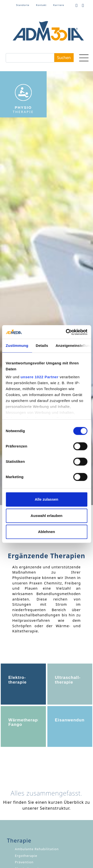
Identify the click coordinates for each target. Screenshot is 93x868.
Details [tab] (42, 345)
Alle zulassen (46, 499)
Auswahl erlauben (46, 516)
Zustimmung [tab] (17, 345)
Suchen (64, 58)
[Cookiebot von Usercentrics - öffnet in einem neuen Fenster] (66, 332)
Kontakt (41, 5)
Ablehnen (46, 532)
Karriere (59, 5)
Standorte (23, 5)
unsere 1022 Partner (40, 377)
